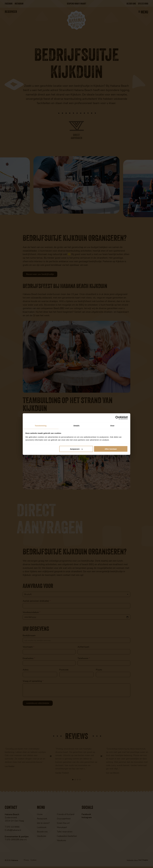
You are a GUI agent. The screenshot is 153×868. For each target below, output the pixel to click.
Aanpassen (76, 449)
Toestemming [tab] (41, 425)
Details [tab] (76, 425)
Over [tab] (112, 425)
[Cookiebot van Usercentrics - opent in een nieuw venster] (117, 418)
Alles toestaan (111, 449)
